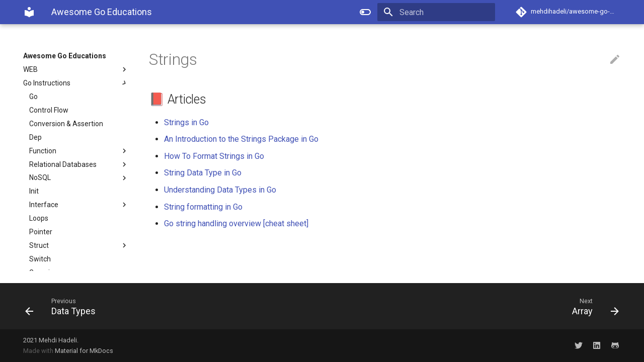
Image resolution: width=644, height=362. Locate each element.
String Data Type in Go (203, 173)
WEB (76, 69)
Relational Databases (79, 164)
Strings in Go (186, 122)
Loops (39, 218)
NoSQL (79, 178)
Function (79, 151)
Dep (35, 137)
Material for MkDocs (84, 351)
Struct (79, 245)
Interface (79, 205)
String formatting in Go (203, 207)
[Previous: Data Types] (170, 306)
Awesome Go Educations (65, 56)
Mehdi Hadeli (58, 340)
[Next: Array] (474, 306)
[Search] (436, 12)
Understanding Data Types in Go (220, 190)
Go (33, 97)
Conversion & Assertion (66, 124)
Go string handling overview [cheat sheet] (236, 223)
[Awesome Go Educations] (29, 12)
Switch (40, 259)
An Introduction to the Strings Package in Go (241, 139)
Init (34, 191)
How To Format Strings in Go (214, 156)
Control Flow (49, 110)
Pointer (41, 232)
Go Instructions (76, 83)
